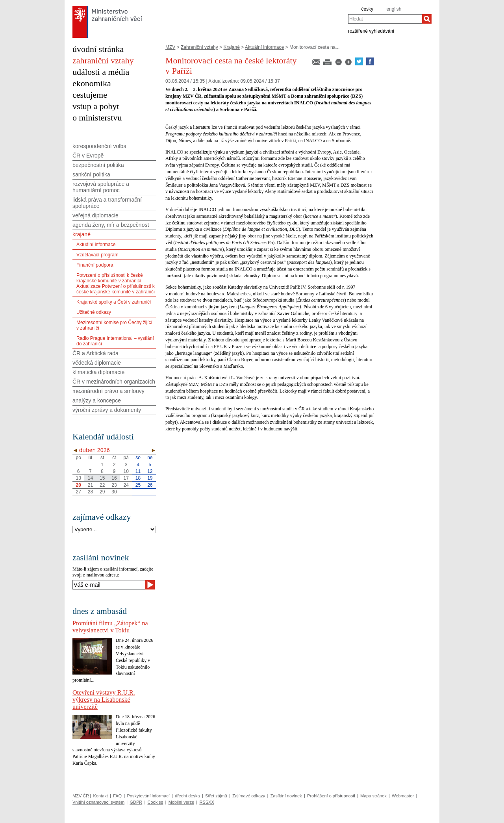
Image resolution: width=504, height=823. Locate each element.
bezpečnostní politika (98, 165)
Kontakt (100, 796)
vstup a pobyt (96, 106)
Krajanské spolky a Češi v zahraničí (114, 302)
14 (90, 478)
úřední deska (187, 796)
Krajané (231, 47)
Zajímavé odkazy (249, 796)
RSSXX (207, 802)
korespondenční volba (99, 146)
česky (367, 9)
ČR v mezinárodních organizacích (114, 382)
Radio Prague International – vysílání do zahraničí (115, 341)
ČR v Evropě (88, 156)
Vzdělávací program (97, 255)
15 (102, 478)
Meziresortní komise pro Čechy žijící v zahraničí (114, 325)
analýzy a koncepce (97, 400)
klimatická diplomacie (98, 372)
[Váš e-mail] (109, 585)
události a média (101, 72)
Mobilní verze (181, 802)
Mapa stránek (373, 796)
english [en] (394, 9)
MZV (170, 47)
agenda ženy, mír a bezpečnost (111, 225)
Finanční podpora (95, 265)
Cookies (156, 802)
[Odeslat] (150, 585)
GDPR (136, 802)
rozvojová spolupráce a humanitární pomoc (101, 187)
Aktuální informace (264, 47)
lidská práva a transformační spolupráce (107, 203)
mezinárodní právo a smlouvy (108, 391)
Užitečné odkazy (94, 312)
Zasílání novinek (286, 796)
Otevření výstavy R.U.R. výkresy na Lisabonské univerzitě (104, 700)
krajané (82, 234)
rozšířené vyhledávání (371, 31)
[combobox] (385, 19)
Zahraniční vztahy (199, 47)
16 (114, 478)
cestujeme (90, 95)
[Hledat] (427, 19)
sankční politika (91, 174)
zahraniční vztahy (103, 60)
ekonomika (92, 83)
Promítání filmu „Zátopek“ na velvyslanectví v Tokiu (110, 627)
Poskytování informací (148, 796)
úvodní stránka (98, 49)
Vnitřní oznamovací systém (98, 802)
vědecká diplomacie (97, 363)
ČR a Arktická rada (95, 353)
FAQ (117, 796)
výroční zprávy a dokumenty (107, 410)
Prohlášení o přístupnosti (331, 796)
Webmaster (403, 796)
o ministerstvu (97, 118)
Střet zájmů (216, 796)
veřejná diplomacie (95, 215)
